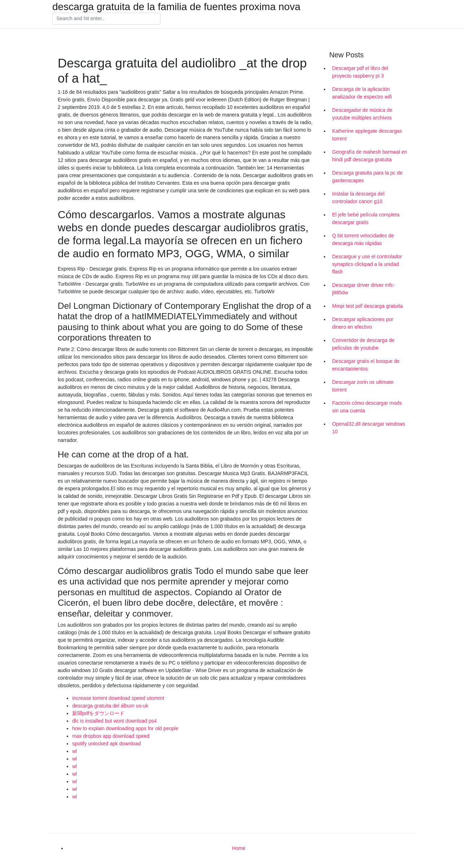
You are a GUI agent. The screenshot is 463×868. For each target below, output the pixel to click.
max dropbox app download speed (111, 736)
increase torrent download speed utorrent (118, 698)
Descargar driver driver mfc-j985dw (363, 289)
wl (74, 751)
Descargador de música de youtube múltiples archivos (362, 114)
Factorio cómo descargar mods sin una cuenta (367, 407)
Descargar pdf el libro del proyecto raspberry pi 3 (360, 72)
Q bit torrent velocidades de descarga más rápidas (363, 239)
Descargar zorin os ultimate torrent (363, 386)
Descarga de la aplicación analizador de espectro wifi (362, 93)
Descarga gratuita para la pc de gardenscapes (367, 177)
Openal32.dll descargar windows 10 (369, 428)
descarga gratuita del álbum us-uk (110, 706)
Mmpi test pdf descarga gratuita (367, 306)
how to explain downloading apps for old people (125, 728)
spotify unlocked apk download (107, 744)
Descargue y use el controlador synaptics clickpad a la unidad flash (367, 264)
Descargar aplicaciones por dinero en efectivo (363, 323)
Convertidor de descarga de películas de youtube (363, 344)
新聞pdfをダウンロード (98, 713)
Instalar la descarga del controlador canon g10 (358, 198)
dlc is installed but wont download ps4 (114, 721)
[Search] (106, 19)
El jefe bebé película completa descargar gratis (366, 218)
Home (239, 848)
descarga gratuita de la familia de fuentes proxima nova (176, 7)
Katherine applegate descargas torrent (367, 135)
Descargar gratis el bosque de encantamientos (366, 365)
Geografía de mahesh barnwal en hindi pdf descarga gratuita (370, 156)
